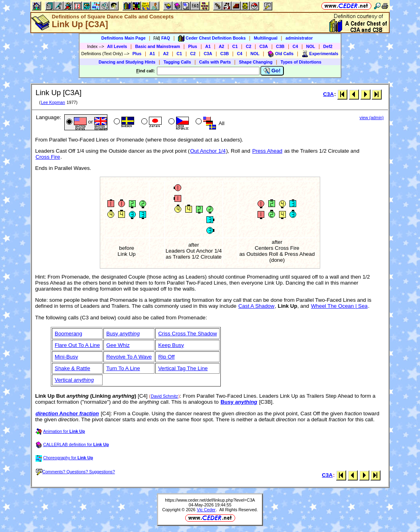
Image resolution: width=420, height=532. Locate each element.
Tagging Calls (177, 62)
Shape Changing (256, 62)
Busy (123, 334)
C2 (249, 46)
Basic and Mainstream (157, 46)
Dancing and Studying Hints (127, 62)
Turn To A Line (123, 368)
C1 (235, 46)
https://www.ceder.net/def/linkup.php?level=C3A (210, 500)
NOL (311, 46)
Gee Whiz (118, 345)
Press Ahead (267, 151)
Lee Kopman (53, 102)
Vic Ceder (206, 510)
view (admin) (372, 118)
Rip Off (166, 357)
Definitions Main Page (124, 38)
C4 (295, 46)
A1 (208, 46)
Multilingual (266, 38)
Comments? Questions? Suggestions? (75, 472)
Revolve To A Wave (129, 357)
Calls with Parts (215, 62)
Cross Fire (48, 157)
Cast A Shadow (256, 306)
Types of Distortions (301, 62)
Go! (272, 71)
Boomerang (68, 334)
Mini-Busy (66, 357)
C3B (280, 46)
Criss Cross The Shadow (187, 334)
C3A (264, 46)
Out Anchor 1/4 (208, 151)
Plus (193, 46)
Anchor (67, 413)
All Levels (117, 46)
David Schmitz (164, 396)
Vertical (74, 380)
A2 (222, 46)
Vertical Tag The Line (183, 368)
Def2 (328, 46)
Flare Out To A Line (77, 345)
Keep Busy (171, 345)
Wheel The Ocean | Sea (339, 306)
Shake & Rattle (72, 368)
